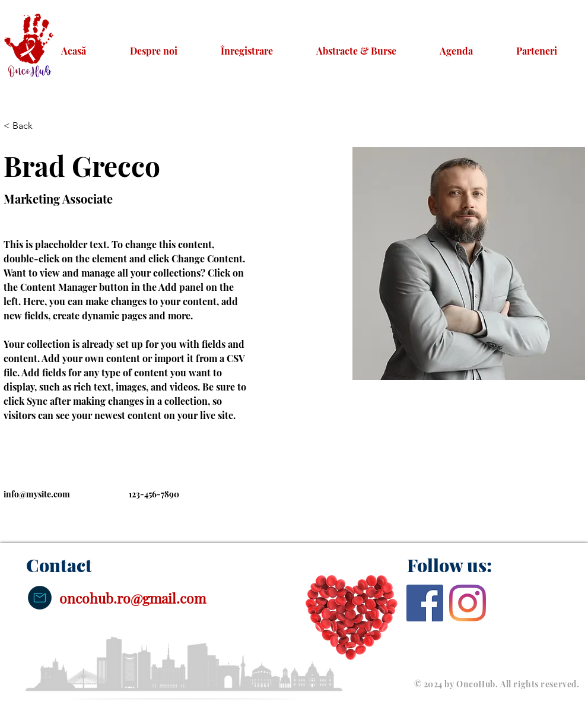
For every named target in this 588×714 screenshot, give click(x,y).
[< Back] (27, 126)
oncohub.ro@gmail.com (133, 598)
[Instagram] (468, 603)
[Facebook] (425, 603)
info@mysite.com (37, 494)
